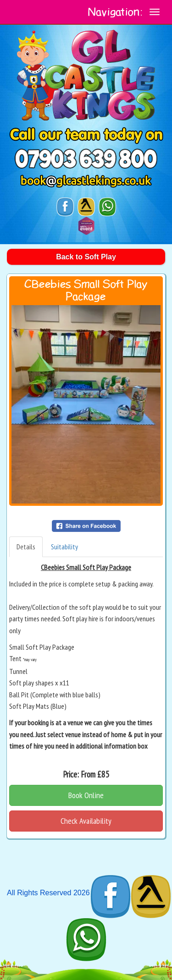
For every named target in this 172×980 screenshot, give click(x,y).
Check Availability (86, 821)
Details (26, 547)
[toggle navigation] (155, 12)
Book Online (86, 795)
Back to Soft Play (86, 257)
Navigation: (115, 12)
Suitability (64, 547)
